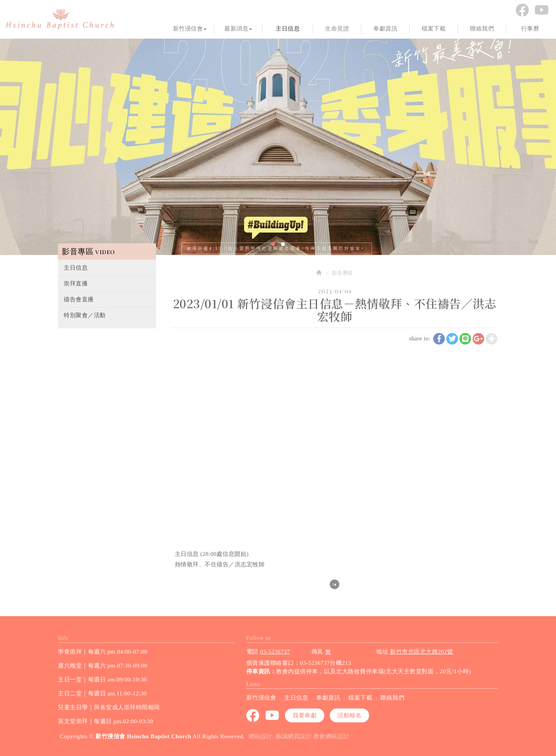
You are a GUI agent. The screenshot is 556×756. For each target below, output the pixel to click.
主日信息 (76, 268)
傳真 (317, 652)
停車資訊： (261, 671)
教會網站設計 (331, 736)
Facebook (522, 10)
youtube (541, 10)
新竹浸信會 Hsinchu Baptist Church (60, 19)
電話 (252, 652)
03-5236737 (275, 652)
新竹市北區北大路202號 (422, 652)
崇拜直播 (76, 284)
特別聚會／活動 (85, 315)
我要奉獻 (305, 715)
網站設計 (261, 736)
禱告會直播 (79, 299)
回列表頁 (335, 584)
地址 (382, 652)
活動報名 (349, 715)
